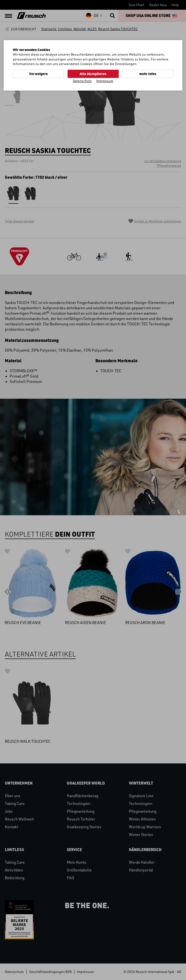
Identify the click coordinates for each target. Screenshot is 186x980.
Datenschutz (82, 81)
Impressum (105, 81)
